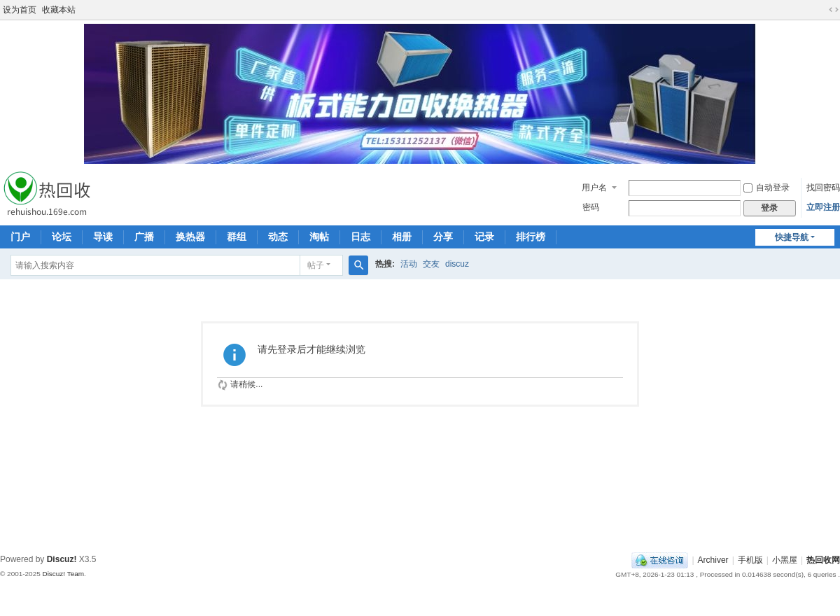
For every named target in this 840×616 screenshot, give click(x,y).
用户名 (594, 188)
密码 (591, 207)
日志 (360, 237)
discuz (457, 264)
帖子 (316, 265)
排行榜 (531, 237)
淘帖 (319, 237)
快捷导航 (792, 237)
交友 (431, 264)
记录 (484, 237)
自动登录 (766, 188)
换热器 (190, 237)
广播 (144, 237)
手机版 (750, 560)
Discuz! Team (63, 574)
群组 (237, 237)
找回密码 (823, 188)
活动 (409, 264)
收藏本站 (59, 10)
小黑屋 (785, 560)
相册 (402, 237)
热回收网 (823, 560)
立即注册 (823, 207)
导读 (103, 237)
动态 (278, 237)
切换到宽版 (834, 10)
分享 (443, 237)
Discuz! (62, 559)
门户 (20, 237)
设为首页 (20, 10)
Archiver (713, 560)
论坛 (62, 237)
